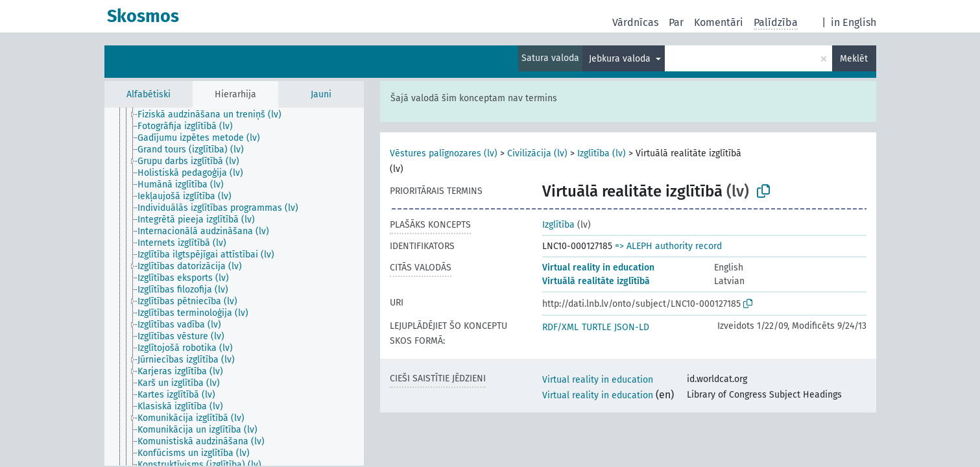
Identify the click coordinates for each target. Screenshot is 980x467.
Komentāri (719, 22)
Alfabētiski (149, 94)
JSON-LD (632, 327)
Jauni (321, 94)
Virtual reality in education (598, 268)
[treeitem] (215, 115)
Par (676, 22)
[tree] (234, 287)
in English (854, 22)
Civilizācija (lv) (537, 153)
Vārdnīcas (635, 22)
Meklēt (854, 59)
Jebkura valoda (621, 59)
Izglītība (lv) (602, 153)
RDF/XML (560, 327)
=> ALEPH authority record (668, 246)
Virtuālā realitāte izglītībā (596, 281)
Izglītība (558, 225)
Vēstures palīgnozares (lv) (444, 153)
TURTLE (596, 327)
